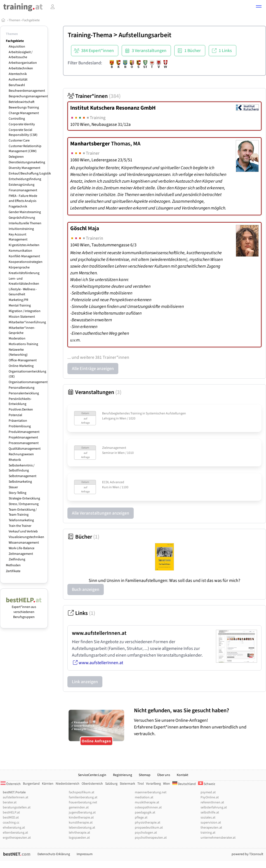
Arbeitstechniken (21, 68)
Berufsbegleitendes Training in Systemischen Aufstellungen (144, 413)
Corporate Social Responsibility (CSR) (23, 132)
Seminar (108, 453)
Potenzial (15, 415)
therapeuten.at (211, 828)
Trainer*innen (94, 96)
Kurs (105, 487)
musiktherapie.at (147, 802)
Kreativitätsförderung (24, 273)
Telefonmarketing (21, 520)
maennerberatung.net (151, 792)
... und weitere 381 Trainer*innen (98, 357)
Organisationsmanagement (28, 382)
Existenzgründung (22, 185)
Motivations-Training (23, 344)
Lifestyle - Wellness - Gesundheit (23, 292)
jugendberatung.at (82, 812)
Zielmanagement (114, 448)
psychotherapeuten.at (151, 838)
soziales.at (208, 818)
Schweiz (207, 784)
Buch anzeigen (86, 589)
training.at (208, 833)
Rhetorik (15, 460)
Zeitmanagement (21, 554)
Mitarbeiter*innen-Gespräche (22, 330)
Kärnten (48, 784)
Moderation (17, 339)
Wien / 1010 (126, 453)
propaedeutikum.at (149, 828)
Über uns (164, 775)
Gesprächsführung (22, 218)
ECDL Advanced (113, 482)
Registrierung (123, 775)
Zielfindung (17, 559)
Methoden (13, 565)
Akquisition (17, 47)
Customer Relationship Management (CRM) (25, 149)
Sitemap (145, 775)
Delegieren (16, 157)
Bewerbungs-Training (24, 108)
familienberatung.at (83, 797)
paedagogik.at (145, 812)
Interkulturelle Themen (25, 223)
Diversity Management (24, 168)
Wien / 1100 (120, 487)
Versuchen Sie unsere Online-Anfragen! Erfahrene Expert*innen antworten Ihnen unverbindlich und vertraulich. (199, 722)
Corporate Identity (22, 124)
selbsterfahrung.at (214, 807)
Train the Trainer (20, 526)
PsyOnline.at (210, 797)
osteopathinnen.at (148, 807)
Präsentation (18, 421)
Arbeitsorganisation (23, 63)
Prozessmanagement (24, 443)
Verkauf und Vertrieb (23, 531)
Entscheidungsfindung (25, 179)
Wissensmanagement (24, 543)
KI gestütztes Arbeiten (24, 245)
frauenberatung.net (83, 802)
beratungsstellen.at (17, 807)
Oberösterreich (92, 784)
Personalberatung (22, 388)
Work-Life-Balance (22, 548)
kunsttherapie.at (81, 823)
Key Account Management (18, 237)
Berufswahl (17, 85)
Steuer (13, 487)
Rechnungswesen (21, 454)
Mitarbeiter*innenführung (27, 322)
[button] (259, 7)
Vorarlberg (153, 784)
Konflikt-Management (24, 256)
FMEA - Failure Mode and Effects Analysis (23, 198)
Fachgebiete (31, 20)
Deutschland (184, 784)
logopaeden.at (79, 838)
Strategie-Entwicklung (24, 498)
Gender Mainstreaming (25, 212)
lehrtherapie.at (79, 833)
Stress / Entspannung (24, 504)
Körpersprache (19, 267)
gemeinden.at (79, 807)
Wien (167, 784)
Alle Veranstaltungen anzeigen (101, 513)
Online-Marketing (21, 366)
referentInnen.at (212, 802)
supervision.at (211, 823)
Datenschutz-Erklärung (54, 854)
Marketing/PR (18, 300)
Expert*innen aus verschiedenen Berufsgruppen (24, 609)
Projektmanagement (23, 437)
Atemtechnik (18, 74)
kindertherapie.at (81, 818)
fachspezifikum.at (82, 792)
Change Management (24, 113)
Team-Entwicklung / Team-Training (23, 512)
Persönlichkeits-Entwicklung (20, 401)
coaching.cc (11, 823)
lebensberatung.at (82, 828)
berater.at (10, 802)
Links (81, 613)
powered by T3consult (247, 854)
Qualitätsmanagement (25, 449)
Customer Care (19, 141)
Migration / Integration (25, 311)
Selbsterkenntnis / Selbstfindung (22, 468)
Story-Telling (17, 493)
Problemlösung (20, 426)
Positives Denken (21, 410)
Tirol (141, 784)
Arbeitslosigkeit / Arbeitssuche (21, 55)
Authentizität (18, 80)
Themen (15, 20)
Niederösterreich (68, 784)
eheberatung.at (14, 828)
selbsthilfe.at (210, 812)
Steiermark (127, 784)
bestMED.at (11, 818)
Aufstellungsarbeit (145, 35)
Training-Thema (90, 35)
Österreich (11, 784)
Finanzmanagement (23, 190)
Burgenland (31, 784)
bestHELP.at (11, 812)
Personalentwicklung (24, 393)
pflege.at (141, 818)
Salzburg (111, 784)
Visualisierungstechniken (26, 537)
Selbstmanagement (23, 476)
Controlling (17, 119)
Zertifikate (13, 571)
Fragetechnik (18, 207)
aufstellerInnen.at (16, 797)
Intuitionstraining (21, 229)
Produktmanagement (24, 432)
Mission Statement (22, 317)
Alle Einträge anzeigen (93, 369)
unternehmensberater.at (218, 838)
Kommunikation (20, 251)
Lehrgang (109, 418)
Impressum (85, 854)
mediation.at (144, 797)
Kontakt (183, 775)
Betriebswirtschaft (22, 102)
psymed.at (208, 792)
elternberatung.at (15, 833)
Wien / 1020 (127, 418)
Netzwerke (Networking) (18, 352)
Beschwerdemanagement (27, 91)
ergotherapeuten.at (17, 838)
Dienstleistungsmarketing (27, 162)
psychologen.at (146, 833)
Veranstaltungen (94, 392)
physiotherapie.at (148, 823)
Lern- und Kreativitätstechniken (24, 281)
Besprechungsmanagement (28, 96)
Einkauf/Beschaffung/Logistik (30, 174)
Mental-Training (20, 306)
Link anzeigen (85, 682)
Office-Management (23, 360)
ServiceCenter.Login (92, 775)
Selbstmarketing (20, 482)
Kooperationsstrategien (26, 262)
